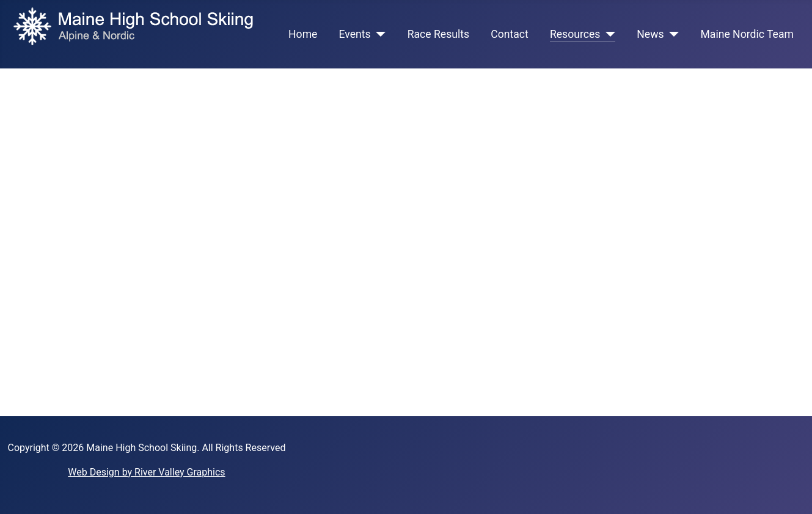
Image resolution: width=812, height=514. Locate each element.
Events (355, 34)
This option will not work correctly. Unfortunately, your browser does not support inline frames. (406, 240)
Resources (575, 34)
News (650, 34)
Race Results (438, 34)
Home (303, 34)
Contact (510, 34)
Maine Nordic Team (747, 34)
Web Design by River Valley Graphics (146, 472)
